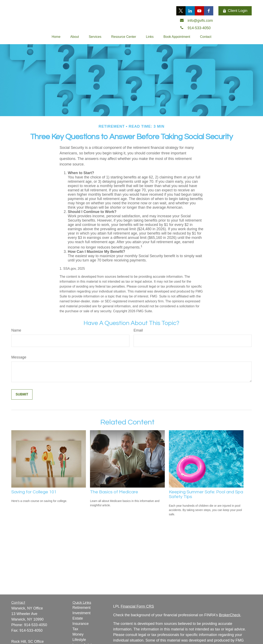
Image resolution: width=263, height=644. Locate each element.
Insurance (81, 624)
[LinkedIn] (190, 11)
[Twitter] (181, 11)
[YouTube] (199, 11)
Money (78, 634)
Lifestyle (79, 640)
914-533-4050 (36, 625)
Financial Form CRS (137, 606)
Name (16, 330)
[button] (56, 37)
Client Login (235, 11)
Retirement (82, 608)
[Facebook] (209, 11)
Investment (82, 613)
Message (19, 357)
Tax (75, 629)
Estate (78, 618)
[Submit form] (22, 394)
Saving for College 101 (34, 492)
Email (138, 330)
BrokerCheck (230, 615)
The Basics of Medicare (114, 492)
